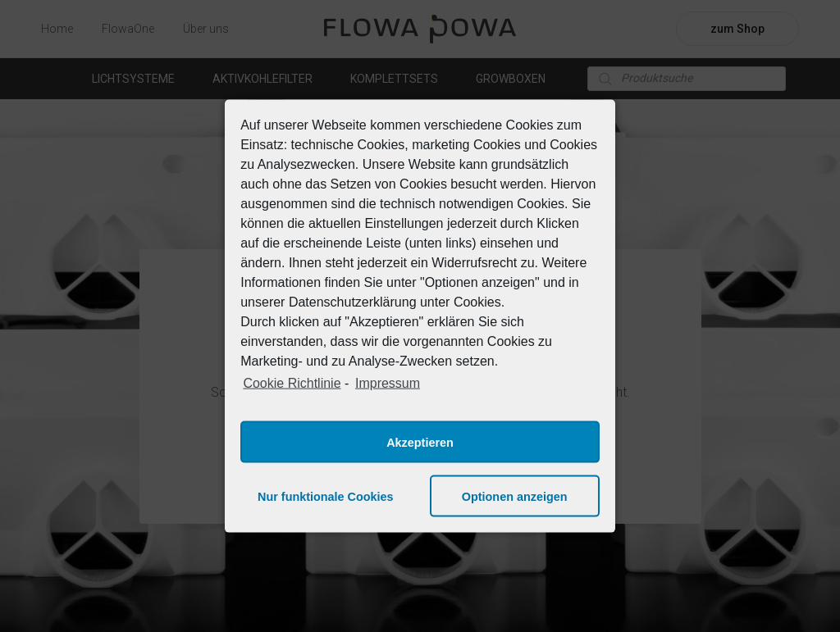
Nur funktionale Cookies (326, 496)
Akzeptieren (420, 442)
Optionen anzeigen (515, 496)
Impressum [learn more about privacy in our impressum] (388, 382)
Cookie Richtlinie (292, 382)
